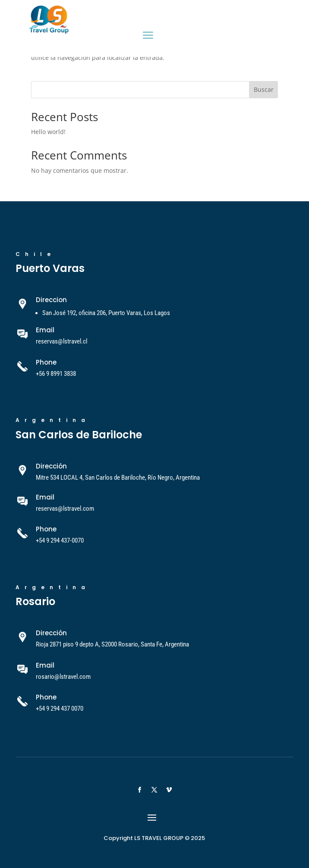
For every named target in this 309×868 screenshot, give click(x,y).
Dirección (51, 466)
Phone (46, 362)
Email (45, 497)
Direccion (51, 300)
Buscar (264, 89)
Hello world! (48, 132)
